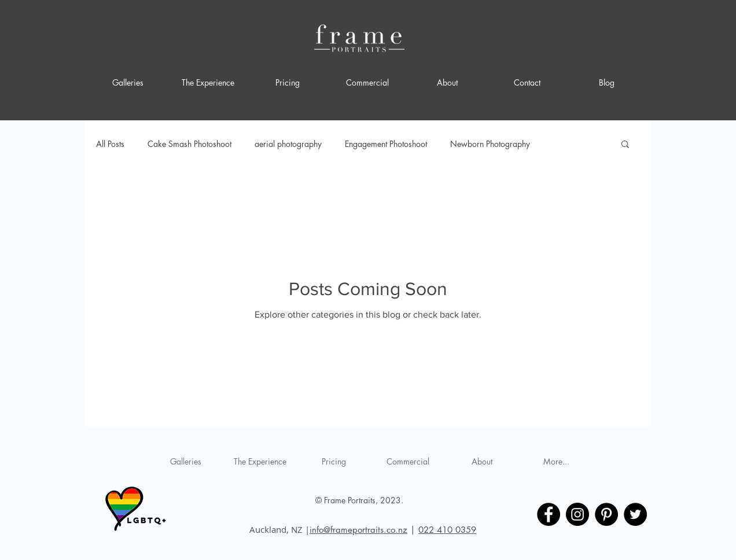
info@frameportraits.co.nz (358, 530)
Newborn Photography (490, 144)
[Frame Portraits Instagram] (577, 514)
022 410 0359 (447, 530)
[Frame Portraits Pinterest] (606, 514)
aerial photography (288, 144)
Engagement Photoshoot (386, 144)
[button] (625, 145)
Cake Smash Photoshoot (189, 144)
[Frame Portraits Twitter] (635, 514)
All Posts (110, 144)
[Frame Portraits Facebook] (549, 514)
